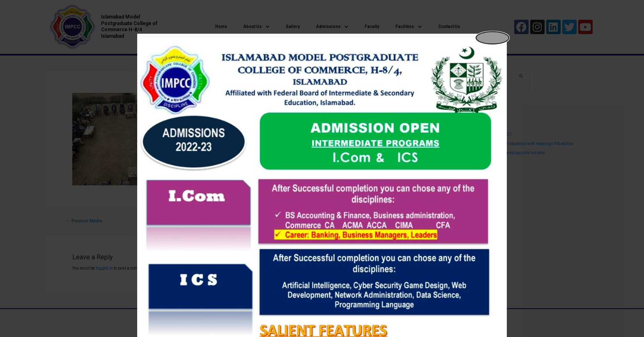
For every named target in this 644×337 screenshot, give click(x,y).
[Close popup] (492, 38)
